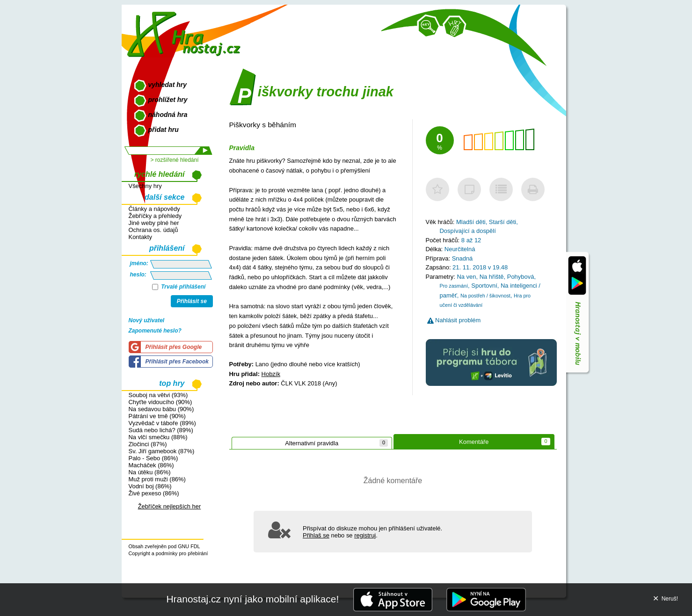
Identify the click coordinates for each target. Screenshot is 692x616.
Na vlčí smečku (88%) (158, 437)
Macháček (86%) (151, 465)
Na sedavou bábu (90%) (161, 409)
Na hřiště (492, 277)
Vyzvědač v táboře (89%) (162, 423)
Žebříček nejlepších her (170, 506)
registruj (365, 535)
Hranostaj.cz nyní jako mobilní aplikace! (252, 599)
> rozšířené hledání (174, 160)
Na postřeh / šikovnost (485, 296)
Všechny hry (145, 186)
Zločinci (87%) (148, 444)
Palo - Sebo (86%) (153, 458)
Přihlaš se (316, 535)
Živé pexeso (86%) (154, 493)
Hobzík (271, 374)
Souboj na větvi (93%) (158, 395)
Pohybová (521, 277)
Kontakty (140, 237)
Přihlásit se (192, 301)
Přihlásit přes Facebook (177, 362)
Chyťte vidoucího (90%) (160, 402)
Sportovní (484, 286)
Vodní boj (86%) (150, 486)
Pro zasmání (454, 286)
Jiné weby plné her (154, 223)
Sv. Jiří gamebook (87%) (162, 451)
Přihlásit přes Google (174, 347)
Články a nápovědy (154, 209)
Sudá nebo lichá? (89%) (161, 430)
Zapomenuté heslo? (155, 331)
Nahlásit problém (454, 320)
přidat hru (164, 130)
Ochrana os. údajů (153, 230)
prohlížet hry (168, 100)
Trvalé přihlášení (179, 287)
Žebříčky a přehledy (155, 216)
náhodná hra (168, 115)
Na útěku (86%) (150, 472)
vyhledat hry (168, 85)
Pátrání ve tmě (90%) (157, 416)
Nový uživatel (147, 320)
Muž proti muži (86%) (157, 479)
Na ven (466, 277)
